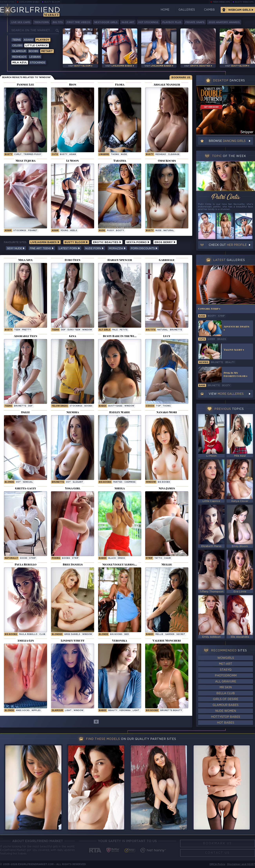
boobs (88, 406)
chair (167, 558)
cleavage (174, 155)
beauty (113, 711)
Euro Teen (74, 330)
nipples (36, 711)
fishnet (33, 231)
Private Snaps (195, 22)
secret (181, 634)
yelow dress (60, 406)
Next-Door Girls (106, 22)
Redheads (19, 57)
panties (118, 482)
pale (115, 330)
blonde (9, 482)
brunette (176, 330)
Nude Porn (94, 248)
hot (18, 482)
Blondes (57, 634)
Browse (227, 141)
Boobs (34, 51)
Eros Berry (165, 242)
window (87, 330)
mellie (159, 634)
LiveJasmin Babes (29, 2)
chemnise (130, 482)
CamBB (209, 10)
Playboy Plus (172, 22)
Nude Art (128, 22)
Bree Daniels (72, 634)
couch (150, 406)
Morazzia (117, 248)
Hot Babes (226, 723)
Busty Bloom (52, 2)
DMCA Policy (217, 864)
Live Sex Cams (21, 22)
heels (74, 231)
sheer (211, 339)
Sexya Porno (138, 242)
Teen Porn (41, 22)
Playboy (43, 40)
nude (124, 155)
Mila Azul (20, 63)
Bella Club (226, 693)
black (112, 558)
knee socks (23, 711)
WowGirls (226, 658)
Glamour (19, 51)
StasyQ (226, 670)
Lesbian (35, 57)
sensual (28, 482)
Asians (29, 40)
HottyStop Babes (226, 717)
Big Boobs (164, 482)
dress (121, 558)
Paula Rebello (28, 634)
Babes (103, 406)
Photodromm (226, 676)
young (64, 231)
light (68, 711)
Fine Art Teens (42, 248)
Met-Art (226, 664)
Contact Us (217, 853)
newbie (204, 362)
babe (202, 316)
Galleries (187, 10)
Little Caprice (37, 46)
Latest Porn (69, 248)
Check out (228, 245)
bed (127, 634)
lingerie (104, 155)
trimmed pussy (32, 155)
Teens (17, 40)
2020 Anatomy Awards (224, 22)
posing (56, 558)
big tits (151, 330)
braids (222, 339)
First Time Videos (79, 22)
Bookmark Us (181, 78)
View (226, 394)
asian (73, 155)
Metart (47, 51)
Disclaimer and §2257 (241, 864)
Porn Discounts (144, 248)
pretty (26, 330)
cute (55, 155)
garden (170, 634)
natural (169, 231)
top (158, 406)
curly (18, 155)
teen (17, 330)
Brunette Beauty (171, 711)
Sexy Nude (16, 248)
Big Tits (58, 22)
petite (124, 330)
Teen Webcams (222, 2)
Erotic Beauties (107, 242)
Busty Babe (115, 406)
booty (120, 231)
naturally (11, 558)
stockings (20, 231)
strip (32, 558)
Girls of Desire (226, 699)
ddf (63, 330)
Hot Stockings (148, 22)
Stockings (38, 63)
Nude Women (226, 711)
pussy (110, 231)
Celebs (17, 46)
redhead (161, 155)
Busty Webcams (244, 2)
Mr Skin (226, 687)
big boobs (105, 482)
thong (115, 155)
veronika (125, 711)
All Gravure (226, 682)
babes (103, 558)
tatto (158, 558)
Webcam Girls (239, 10)
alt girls (105, 330)
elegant (78, 482)
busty (8, 155)
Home (165, 10)
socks (24, 558)
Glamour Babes (226, 705)
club (42, 634)
